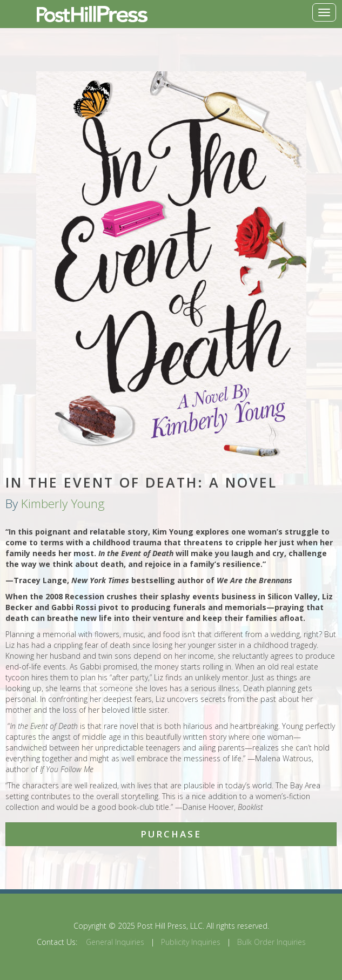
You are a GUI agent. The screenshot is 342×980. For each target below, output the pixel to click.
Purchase (171, 834)
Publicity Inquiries (191, 942)
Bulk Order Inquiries (271, 942)
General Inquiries (115, 942)
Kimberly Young (63, 503)
